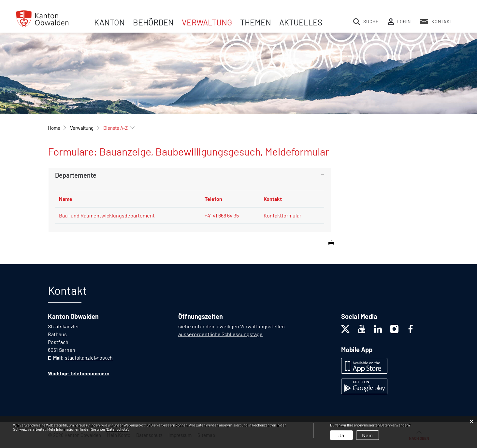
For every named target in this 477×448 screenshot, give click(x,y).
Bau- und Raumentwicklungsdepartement (107, 215)
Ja (341, 435)
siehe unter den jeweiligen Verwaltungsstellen (231, 326)
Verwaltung (207, 22)
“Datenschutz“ (117, 429)
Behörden (153, 22)
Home (54, 128)
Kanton (109, 22)
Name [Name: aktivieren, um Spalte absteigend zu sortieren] (66, 199)
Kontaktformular (282, 215)
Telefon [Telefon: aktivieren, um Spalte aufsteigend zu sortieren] (213, 199)
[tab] (190, 175)
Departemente (76, 175)
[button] (82, 128)
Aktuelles (301, 22)
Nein (367, 435)
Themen (256, 22)
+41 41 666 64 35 (222, 215)
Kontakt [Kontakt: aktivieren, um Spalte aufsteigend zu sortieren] (273, 199)
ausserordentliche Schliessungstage (220, 334)
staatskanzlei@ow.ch (89, 358)
